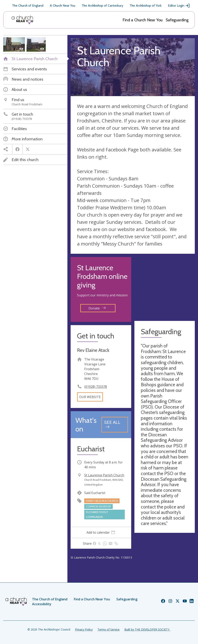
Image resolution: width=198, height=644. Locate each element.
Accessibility (42, 604)
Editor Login (179, 6)
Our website (90, 397)
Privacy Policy (84, 629)
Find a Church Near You (143, 20)
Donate (97, 308)
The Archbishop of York (146, 6)
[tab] (101, 532)
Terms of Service (109, 629)
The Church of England (28, 6)
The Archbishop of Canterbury (102, 6)
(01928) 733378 (96, 387)
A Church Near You (62, 6)
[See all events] (115, 425)
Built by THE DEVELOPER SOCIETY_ (147, 629)
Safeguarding (177, 20)
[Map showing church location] (165, 287)
